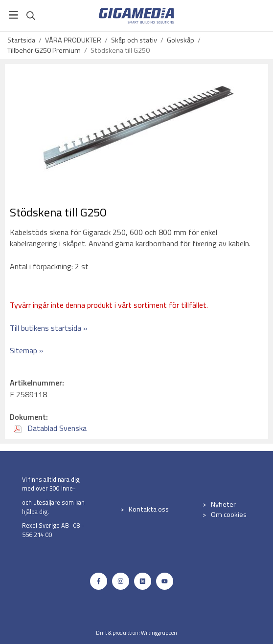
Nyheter (223, 504)
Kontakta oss (149, 509)
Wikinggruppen (159, 633)
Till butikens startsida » (49, 328)
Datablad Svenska (50, 428)
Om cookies (229, 515)
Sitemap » (27, 350)
